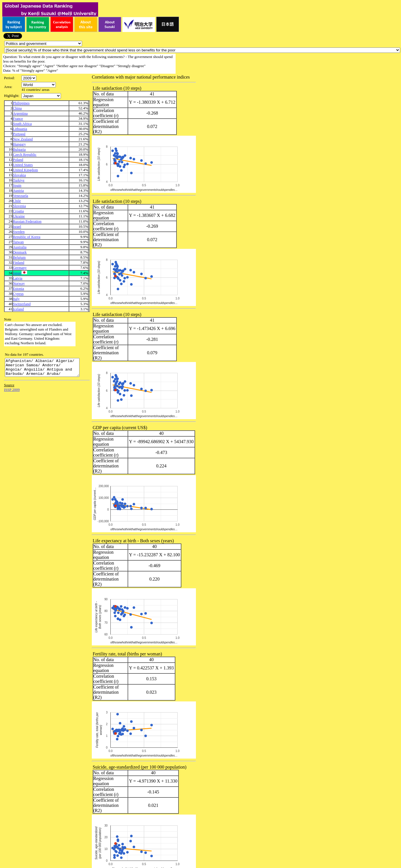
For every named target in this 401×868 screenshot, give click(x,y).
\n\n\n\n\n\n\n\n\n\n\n (39, 85)
